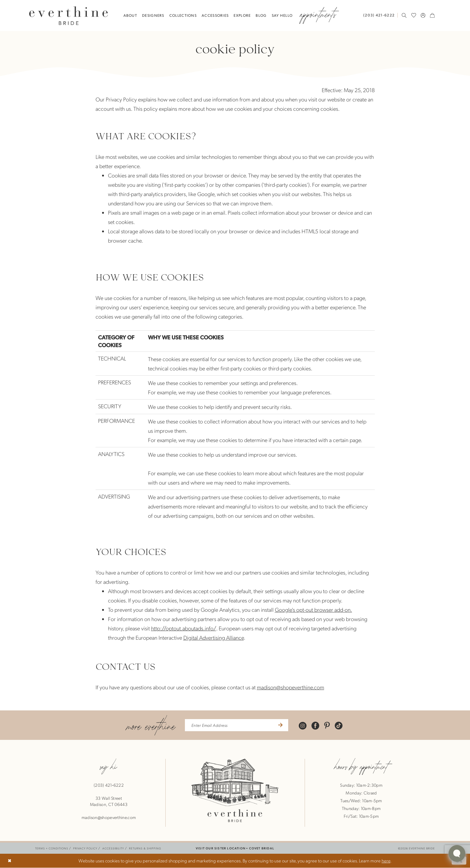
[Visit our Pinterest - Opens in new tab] (329, 725)
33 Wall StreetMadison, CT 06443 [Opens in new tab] (109, 801)
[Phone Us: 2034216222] (379, 15)
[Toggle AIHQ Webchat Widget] (457, 853)
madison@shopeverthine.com (109, 817)
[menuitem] (380, 15)
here (386, 861)
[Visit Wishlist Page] (414, 15)
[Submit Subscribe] (282, 725)
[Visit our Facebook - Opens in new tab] (317, 725)
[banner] (69, 15)
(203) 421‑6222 (109, 785)
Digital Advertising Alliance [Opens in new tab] (214, 637)
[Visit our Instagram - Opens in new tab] (304, 725)
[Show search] (404, 15)
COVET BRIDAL (262, 848)
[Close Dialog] (10, 861)
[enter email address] (237, 725)
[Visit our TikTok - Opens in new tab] (340, 725)
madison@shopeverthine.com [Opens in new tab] (291, 687)
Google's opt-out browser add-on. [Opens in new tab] (313, 609)
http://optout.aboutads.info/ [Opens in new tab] (184, 628)
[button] (423, 15)
